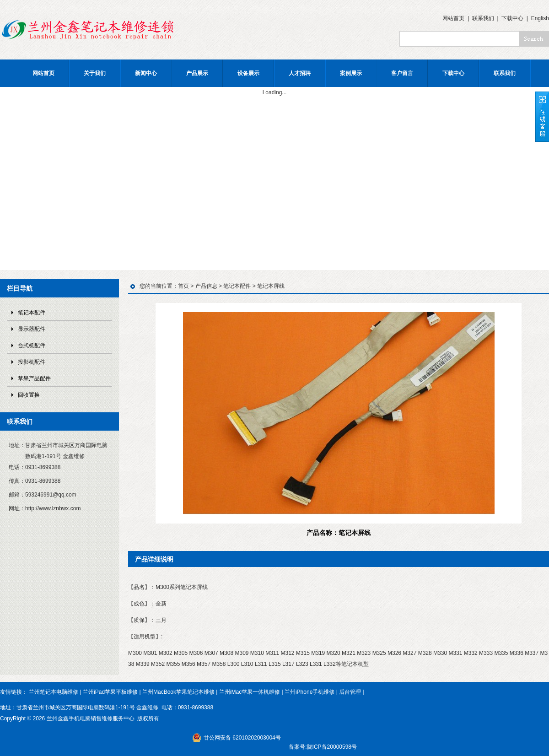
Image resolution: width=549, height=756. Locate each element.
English (540, 18)
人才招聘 (300, 73)
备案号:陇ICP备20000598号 (323, 747)
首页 (183, 286)
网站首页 (453, 18)
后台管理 (350, 692)
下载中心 (512, 18)
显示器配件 (32, 329)
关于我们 (95, 73)
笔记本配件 (32, 313)
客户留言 (402, 73)
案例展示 (351, 73)
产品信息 (206, 286)
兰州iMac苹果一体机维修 (250, 692)
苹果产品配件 (34, 378)
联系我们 (483, 18)
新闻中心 (146, 73)
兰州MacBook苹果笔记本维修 (178, 692)
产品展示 (197, 73)
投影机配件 (32, 362)
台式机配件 (32, 346)
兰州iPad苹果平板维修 (110, 692)
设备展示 (248, 73)
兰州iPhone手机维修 (309, 692)
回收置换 (29, 395)
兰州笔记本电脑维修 (54, 692)
